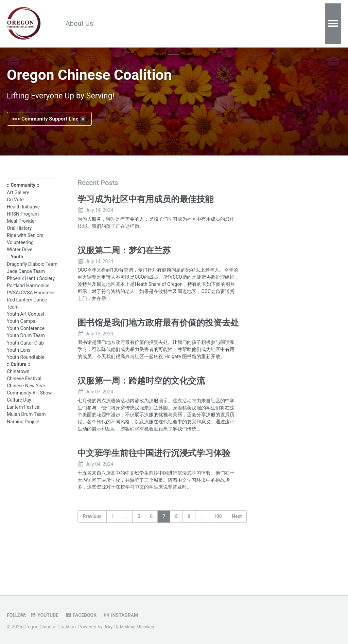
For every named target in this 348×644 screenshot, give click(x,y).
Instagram (127, 615)
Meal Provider (21, 228)
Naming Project (23, 428)
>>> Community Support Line (49, 124)
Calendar (168, 24)
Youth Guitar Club (25, 349)
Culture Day (19, 407)
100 (218, 554)
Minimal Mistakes (139, 627)
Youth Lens (19, 356)
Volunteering (20, 249)
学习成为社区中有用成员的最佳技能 (145, 205)
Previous (92, 554)
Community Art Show (29, 400)
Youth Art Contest (26, 321)
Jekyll (110, 627)
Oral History (19, 235)
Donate (206, 24)
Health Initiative (23, 213)
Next (237, 554)
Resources (125, 24)
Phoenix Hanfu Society (31, 285)
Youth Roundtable (26, 364)
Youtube (47, 615)
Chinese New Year (26, 392)
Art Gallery (18, 199)
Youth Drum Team (26, 342)
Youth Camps (21, 328)
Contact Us (247, 24)
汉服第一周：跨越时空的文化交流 (141, 404)
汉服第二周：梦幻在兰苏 (124, 259)
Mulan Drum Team (26, 421)
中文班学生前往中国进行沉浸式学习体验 (154, 488)
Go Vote (15, 206)
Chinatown (18, 378)
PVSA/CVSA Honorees (31, 299)
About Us (82, 24)
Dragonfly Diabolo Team (32, 271)
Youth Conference (26, 335)
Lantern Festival (24, 414)
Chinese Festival (24, 385)
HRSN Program (23, 220)
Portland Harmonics (28, 292)
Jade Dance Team (26, 278)
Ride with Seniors (25, 242)
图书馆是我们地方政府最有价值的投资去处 (158, 335)
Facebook (85, 615)
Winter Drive (20, 256)
